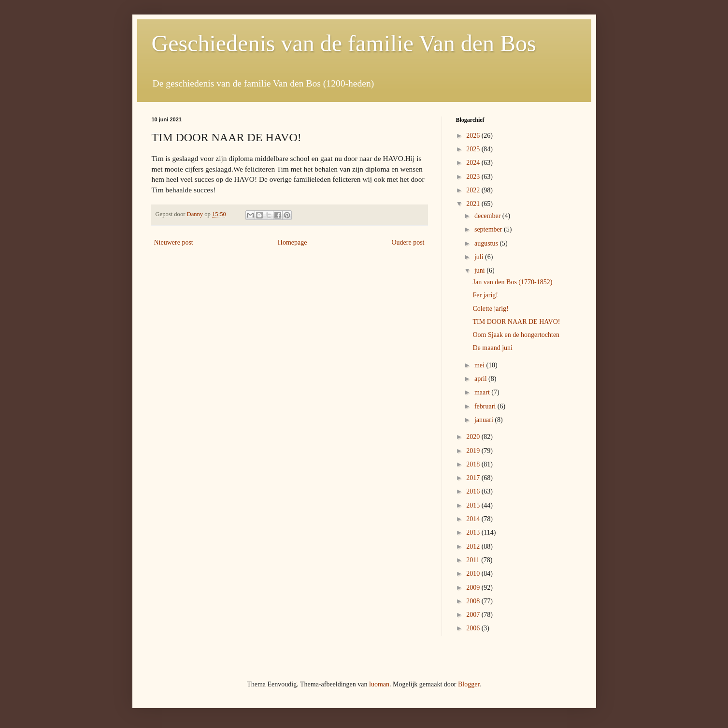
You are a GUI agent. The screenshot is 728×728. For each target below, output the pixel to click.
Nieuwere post (174, 242)
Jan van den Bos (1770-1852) (512, 282)
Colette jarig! (490, 309)
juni (480, 270)
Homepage (293, 242)
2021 (474, 204)
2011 (474, 560)
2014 (474, 519)
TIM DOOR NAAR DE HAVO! (516, 322)
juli (480, 257)
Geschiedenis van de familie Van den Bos (344, 43)
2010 (474, 574)
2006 (474, 628)
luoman (379, 684)
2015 (474, 505)
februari (486, 406)
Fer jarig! (485, 295)
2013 (474, 532)
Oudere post (408, 242)
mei (480, 365)
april (481, 379)
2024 (474, 163)
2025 (474, 149)
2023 (474, 177)
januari (485, 420)
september (489, 229)
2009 (474, 588)
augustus (487, 243)
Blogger (469, 684)
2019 (474, 451)
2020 (474, 437)
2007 (474, 615)
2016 (474, 491)
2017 (474, 478)
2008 (474, 601)
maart (483, 392)
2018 (474, 464)
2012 (474, 546)
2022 (474, 190)
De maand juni (492, 348)
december (488, 216)
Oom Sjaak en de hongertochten (516, 335)
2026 (474, 136)
